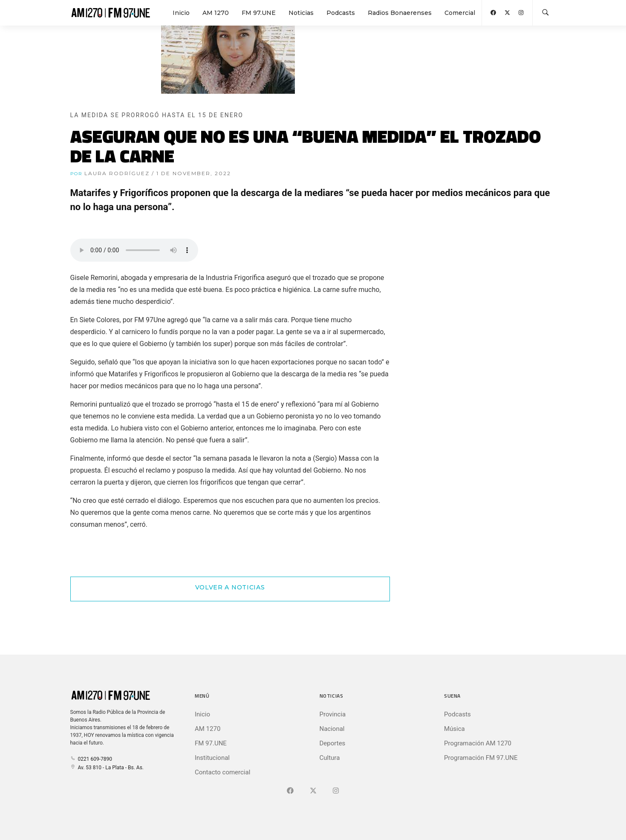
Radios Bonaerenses (400, 13)
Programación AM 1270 (478, 743)
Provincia (333, 714)
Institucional (212, 758)
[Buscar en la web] (545, 13)
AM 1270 (216, 13)
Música (454, 729)
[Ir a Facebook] (290, 791)
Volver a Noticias (230, 587)
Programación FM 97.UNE (481, 758)
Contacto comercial (222, 772)
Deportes (333, 743)
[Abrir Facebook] (493, 13)
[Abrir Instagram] (521, 13)
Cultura (330, 758)
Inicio (181, 13)
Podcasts (341, 13)
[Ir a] (336, 791)
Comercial (460, 13)
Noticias (301, 13)
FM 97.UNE (259, 13)
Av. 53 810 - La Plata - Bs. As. (107, 768)
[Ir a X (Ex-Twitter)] (313, 791)
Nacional (332, 729)
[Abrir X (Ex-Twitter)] (507, 13)
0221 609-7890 (91, 759)
